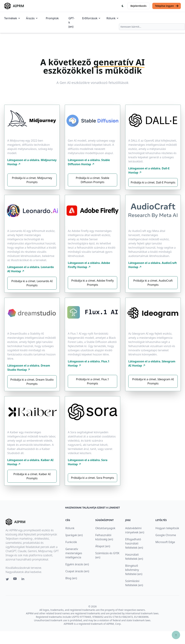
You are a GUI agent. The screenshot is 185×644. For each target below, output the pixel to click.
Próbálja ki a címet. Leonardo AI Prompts (32, 283)
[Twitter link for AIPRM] (7, 579)
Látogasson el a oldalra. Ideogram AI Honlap (152, 363)
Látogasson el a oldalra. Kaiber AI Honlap (30, 462)
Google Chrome (166, 535)
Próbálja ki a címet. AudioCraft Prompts (153, 283)
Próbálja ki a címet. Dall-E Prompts (153, 182)
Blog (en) (71, 578)
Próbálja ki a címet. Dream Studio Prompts (32, 382)
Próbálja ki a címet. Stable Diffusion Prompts (92, 180)
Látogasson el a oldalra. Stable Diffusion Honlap (89, 162)
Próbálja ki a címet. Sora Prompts (92, 478)
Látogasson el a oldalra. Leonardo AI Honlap (31, 269)
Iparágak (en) (74, 535)
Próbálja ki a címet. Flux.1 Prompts (92, 381)
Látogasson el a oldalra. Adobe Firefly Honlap (89, 265)
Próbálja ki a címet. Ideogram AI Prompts (153, 381)
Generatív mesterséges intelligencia (74, 553)
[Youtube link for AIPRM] (15, 580)
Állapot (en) (103, 546)
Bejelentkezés (138, 6)
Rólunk (113, 18)
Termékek (12, 18)
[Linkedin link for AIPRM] (24, 580)
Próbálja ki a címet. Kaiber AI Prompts (32, 476)
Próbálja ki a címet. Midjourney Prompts (32, 180)
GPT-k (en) (72, 22)
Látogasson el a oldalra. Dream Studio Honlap (29, 368)
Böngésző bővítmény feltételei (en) (134, 570)
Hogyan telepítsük (167, 528)
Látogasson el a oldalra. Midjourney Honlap (32, 162)
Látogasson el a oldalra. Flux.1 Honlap (89, 363)
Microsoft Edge (165, 542)
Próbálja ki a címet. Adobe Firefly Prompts (92, 283)
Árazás (32, 18)
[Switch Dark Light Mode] (123, 6)
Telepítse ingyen (167, 6)
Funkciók (71, 542)
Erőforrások (91, 18)
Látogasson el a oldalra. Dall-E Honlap (149, 170)
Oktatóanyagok (105, 528)
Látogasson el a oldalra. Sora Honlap (88, 462)
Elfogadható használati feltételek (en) (134, 543)
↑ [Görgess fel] (176, 635)
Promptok (52, 18)
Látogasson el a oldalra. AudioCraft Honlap (153, 265)
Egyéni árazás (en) (77, 564)
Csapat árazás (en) (77, 571)
